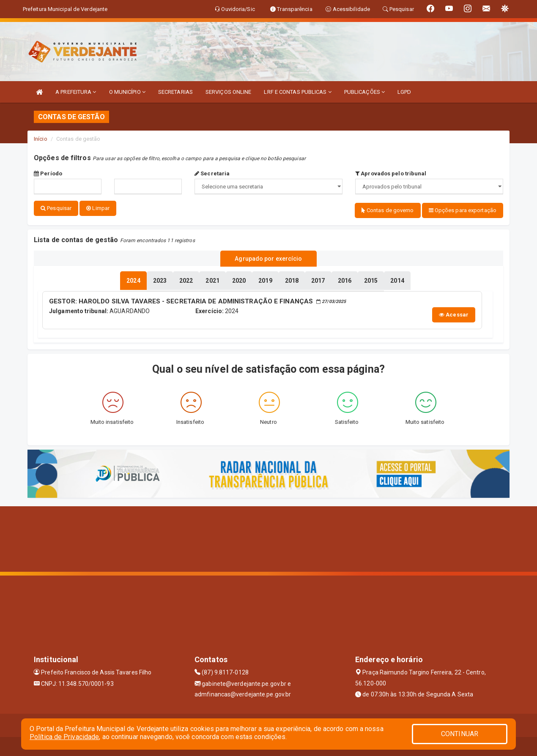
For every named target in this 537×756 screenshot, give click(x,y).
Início (41, 139)
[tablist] (133, 279)
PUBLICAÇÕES (364, 92)
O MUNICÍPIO (127, 92)
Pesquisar (56, 208)
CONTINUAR (460, 734)
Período (48, 173)
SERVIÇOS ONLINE (229, 92)
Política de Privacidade (64, 737)
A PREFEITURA (76, 92)
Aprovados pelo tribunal (391, 173)
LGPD (404, 92)
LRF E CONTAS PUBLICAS (297, 92)
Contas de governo (388, 210)
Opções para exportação (463, 210)
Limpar (98, 208)
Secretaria (212, 173)
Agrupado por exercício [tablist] (268, 257)
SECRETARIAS (175, 92)
